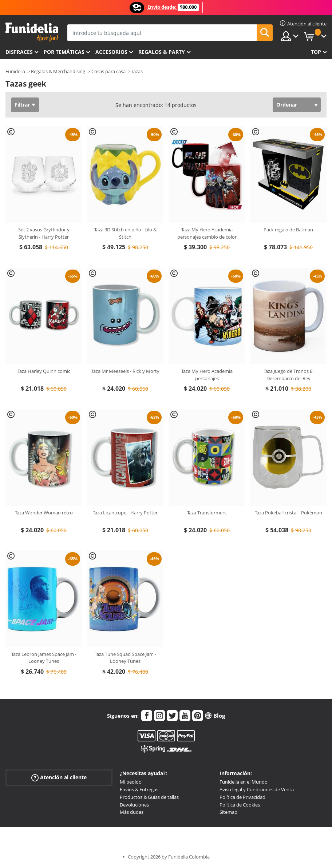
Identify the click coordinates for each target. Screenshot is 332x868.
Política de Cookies (240, 805)
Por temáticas (64, 52)
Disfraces (19, 52)
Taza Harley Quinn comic (44, 371)
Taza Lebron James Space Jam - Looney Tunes (44, 658)
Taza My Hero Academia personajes (207, 375)
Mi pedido (131, 782)
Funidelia (15, 71)
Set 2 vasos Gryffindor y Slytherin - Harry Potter (44, 233)
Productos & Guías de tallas (149, 797)
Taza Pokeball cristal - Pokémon (288, 513)
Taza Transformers (207, 513)
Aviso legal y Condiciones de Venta (257, 789)
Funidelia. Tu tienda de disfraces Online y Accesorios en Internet (32, 32)
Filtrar (22, 105)
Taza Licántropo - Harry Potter (125, 513)
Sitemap (228, 812)
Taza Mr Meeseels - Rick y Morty (125, 371)
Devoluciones (134, 805)
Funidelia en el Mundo (244, 782)
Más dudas (132, 812)
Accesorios (111, 52)
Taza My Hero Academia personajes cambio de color (207, 233)
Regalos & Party (162, 52)
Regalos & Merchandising (58, 71)
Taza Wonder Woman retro (44, 513)
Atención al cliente (59, 778)
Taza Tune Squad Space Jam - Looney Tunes (125, 658)
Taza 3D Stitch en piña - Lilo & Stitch (125, 233)
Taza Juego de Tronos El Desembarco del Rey (288, 375)
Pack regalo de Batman (288, 230)
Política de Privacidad (242, 797)
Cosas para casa (108, 71)
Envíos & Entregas (139, 789)
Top (316, 52)
